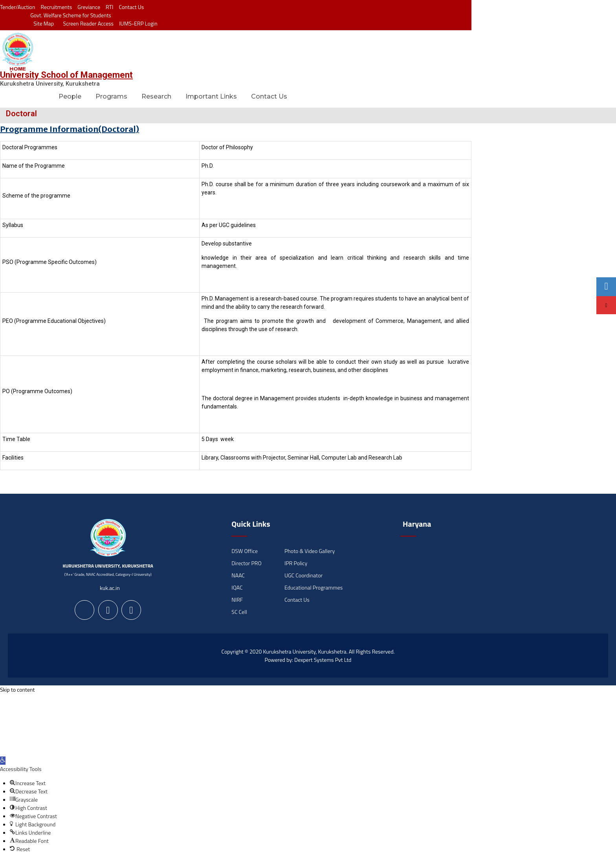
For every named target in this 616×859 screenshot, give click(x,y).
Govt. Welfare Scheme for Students (71, 15)
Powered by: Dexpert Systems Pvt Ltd (308, 660)
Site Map (42, 23)
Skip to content (17, 690)
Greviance (89, 7)
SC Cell (239, 612)
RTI (109, 7)
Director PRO (246, 563)
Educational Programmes (313, 587)
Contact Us (131, 7)
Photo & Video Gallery (310, 551)
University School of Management (66, 75)
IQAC (237, 587)
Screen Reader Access (86, 23)
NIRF (237, 600)
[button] (3, 761)
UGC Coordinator (303, 575)
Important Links (211, 96)
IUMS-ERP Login (138, 23)
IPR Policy (296, 563)
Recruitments (57, 7)
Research (156, 96)
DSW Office (245, 551)
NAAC (238, 575)
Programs (111, 96)
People (70, 96)
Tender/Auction (17, 7)
